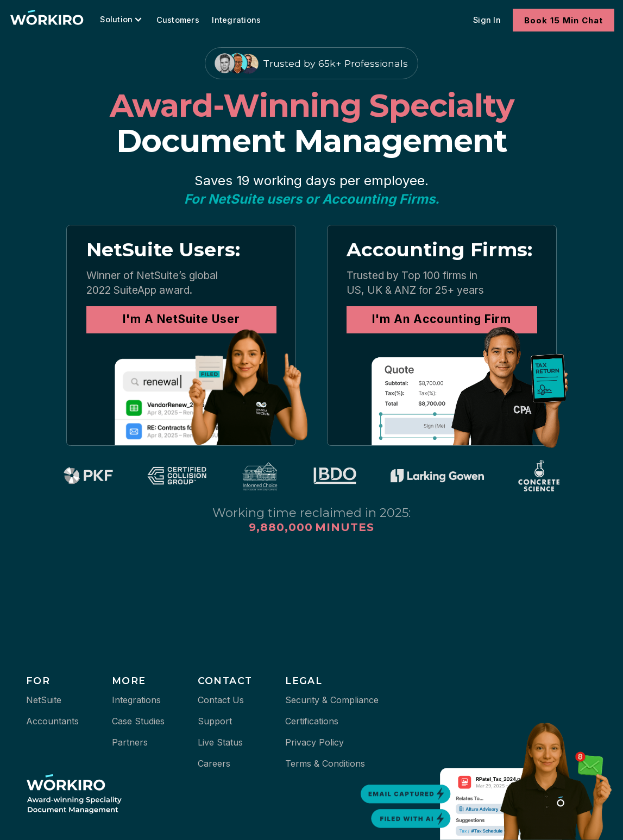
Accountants (52, 721)
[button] (124, 20)
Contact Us (221, 700)
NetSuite (44, 700)
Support (215, 721)
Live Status (220, 742)
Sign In (487, 20)
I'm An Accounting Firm (442, 319)
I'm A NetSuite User (181, 319)
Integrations (236, 20)
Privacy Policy (314, 742)
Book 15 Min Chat (564, 20)
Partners (130, 742)
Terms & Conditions (325, 763)
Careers (214, 763)
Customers (178, 20)
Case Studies (138, 721)
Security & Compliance (332, 700)
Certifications (312, 721)
